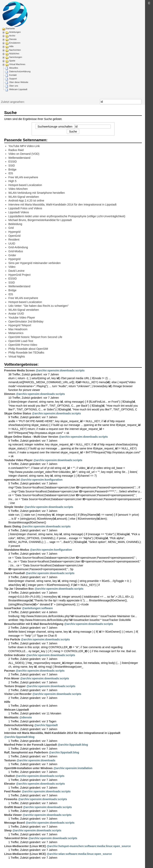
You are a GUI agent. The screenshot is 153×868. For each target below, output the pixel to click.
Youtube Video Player (22, 318)
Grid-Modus (16, 251)
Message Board (14, 823)
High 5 (12, 181)
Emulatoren (15, 43)
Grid (11, 228)
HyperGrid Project (19, 275)
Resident (14, 240)
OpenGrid (14, 236)
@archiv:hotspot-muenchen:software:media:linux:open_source (89, 846)
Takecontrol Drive (16, 838)
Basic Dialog (13, 526)
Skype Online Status (18, 413)
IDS (11, 173)
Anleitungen (15, 32)
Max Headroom (18, 329)
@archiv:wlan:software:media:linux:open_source (79, 854)
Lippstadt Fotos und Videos (25, 208)
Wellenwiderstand (19, 158)
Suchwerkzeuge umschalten (55, 127)
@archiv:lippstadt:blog (19, 737)
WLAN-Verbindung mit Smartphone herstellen (37, 193)
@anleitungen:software (37, 608)
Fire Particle (12, 639)
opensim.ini (12, 480)
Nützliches (14, 54)
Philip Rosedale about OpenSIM (28, 349)
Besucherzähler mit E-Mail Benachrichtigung (34, 624)
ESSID (13, 162)
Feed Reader (13, 791)
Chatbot (9, 776)
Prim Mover (12, 678)
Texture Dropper (15, 686)
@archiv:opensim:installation (73, 768)
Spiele (12, 61)
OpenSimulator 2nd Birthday (26, 321)
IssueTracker (13, 608)
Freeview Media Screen (20, 370)
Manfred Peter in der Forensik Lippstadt (31, 745)
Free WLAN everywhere (23, 177)
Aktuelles (14, 68)
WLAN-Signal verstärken (24, 197)
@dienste (26, 717)
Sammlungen (16, 57)
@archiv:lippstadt (46, 725)
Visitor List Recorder (18, 694)
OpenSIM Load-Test (21, 341)
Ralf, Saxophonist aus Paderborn (26, 752)
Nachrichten (15, 50)
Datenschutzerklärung (20, 71)
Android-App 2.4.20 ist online (26, 201)
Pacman (10, 671)
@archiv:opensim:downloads (36, 760)
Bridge (12, 170)
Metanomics (16, 333)
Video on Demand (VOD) (24, 154)
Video (12, 267)
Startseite (10, 28)
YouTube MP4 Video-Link (24, 146)
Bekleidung (15, 224)
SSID (12, 166)
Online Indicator (15, 655)
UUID (12, 244)
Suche (140, 102)
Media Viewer (13, 815)
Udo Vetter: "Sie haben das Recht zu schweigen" (39, 306)
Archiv (12, 36)
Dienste (13, 39)
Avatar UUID (16, 314)
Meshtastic (11, 717)
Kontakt (13, 75)
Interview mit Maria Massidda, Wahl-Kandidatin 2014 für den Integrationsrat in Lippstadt (62, 205)
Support (13, 79)
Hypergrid (14, 232)
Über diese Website (19, 82)
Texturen (10, 760)
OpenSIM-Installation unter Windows (28, 768)
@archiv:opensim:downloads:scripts (60, 370)
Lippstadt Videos (19, 212)
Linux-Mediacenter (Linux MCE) (25, 846)
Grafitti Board (13, 807)
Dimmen (10, 394)
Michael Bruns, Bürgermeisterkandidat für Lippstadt (40, 220)
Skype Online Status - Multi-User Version (31, 437)
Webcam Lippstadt (18, 89)
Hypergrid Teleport (20, 325)
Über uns (14, 86)
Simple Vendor (14, 507)
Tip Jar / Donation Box (19, 589)
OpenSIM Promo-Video (23, 345)
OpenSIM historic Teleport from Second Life (35, 337)
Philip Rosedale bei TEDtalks (26, 353)
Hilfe (11, 46)
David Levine (16, 271)
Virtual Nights (17, 357)
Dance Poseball (15, 573)
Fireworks (11, 799)
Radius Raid (16, 150)
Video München (18, 189)
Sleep (8, 830)
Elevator (10, 784)
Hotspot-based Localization (25, 185)
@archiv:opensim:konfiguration (42, 480)
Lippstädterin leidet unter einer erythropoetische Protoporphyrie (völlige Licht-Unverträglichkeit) (67, 216)
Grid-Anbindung (18, 247)
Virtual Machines (17, 64)
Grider (12, 255)
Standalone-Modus (17, 550)
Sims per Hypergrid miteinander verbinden (34, 263)
